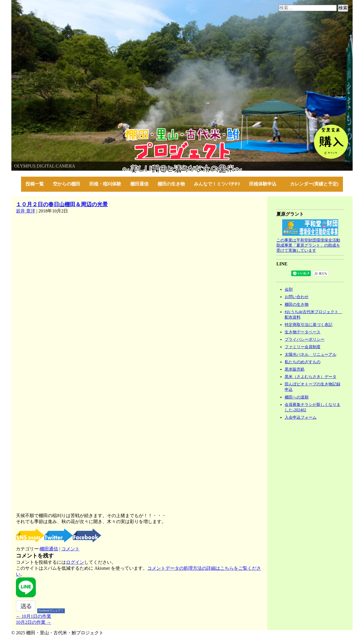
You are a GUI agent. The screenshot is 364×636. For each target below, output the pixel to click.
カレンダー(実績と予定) (314, 184)
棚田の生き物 (171, 184)
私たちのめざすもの (303, 362)
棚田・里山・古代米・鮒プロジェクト (50, 131)
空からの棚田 (67, 184)
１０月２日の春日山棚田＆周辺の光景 (62, 204)
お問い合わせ (297, 297)
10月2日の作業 (34, 622)
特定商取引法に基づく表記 (309, 325)
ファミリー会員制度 (303, 347)
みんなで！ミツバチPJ (217, 184)
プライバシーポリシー (305, 339)
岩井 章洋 (26, 211)
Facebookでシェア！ (51, 611)
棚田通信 (139, 184)
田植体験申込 (265, 184)
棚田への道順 (297, 397)
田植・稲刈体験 (105, 184)
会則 (289, 289)
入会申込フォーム (301, 417)
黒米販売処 (295, 369)
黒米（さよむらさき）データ (311, 377)
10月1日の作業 (34, 616)
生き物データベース (303, 332)
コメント (71, 549)
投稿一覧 (35, 184)
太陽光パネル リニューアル (311, 354)
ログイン (75, 562)
